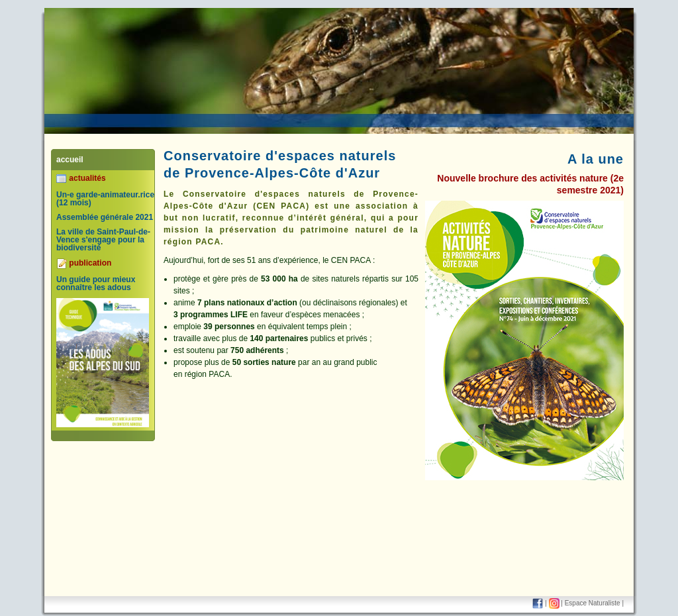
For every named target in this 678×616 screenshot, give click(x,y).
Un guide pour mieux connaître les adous (96, 283)
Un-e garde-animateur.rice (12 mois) (105, 199)
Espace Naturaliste (593, 603)
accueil (70, 160)
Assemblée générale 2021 (105, 217)
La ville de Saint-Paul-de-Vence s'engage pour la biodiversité (103, 240)
